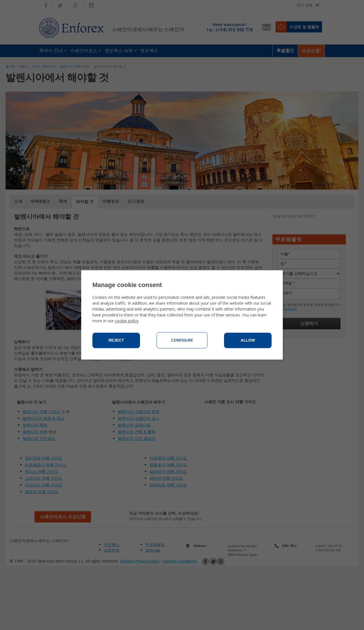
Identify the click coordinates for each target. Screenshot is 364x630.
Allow (248, 340)
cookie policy (127, 321)
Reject (116, 340)
